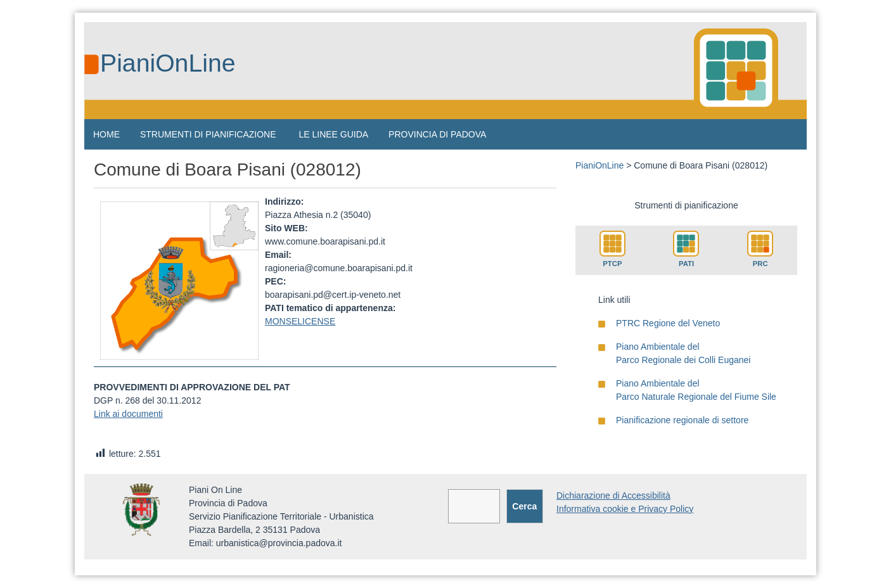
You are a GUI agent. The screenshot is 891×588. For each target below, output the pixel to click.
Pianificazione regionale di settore (682, 420)
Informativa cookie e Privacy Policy (625, 509)
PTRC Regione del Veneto (668, 323)
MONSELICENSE (300, 321)
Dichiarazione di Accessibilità (613, 495)
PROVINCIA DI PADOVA (437, 134)
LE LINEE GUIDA (333, 134)
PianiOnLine (168, 63)
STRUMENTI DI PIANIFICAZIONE (208, 134)
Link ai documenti (128, 414)
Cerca (524, 506)
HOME (106, 134)
